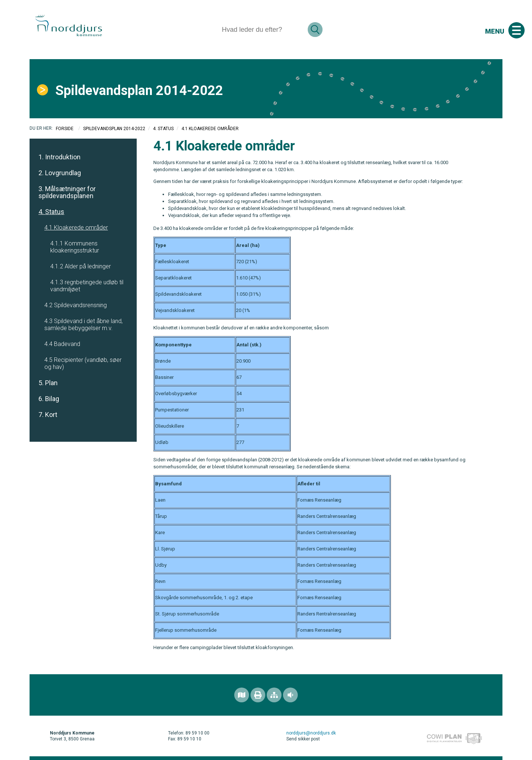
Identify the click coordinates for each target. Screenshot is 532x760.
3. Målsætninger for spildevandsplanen (67, 192)
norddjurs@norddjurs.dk (311, 733)
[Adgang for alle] (290, 695)
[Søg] (262, 30)
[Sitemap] (274, 695)
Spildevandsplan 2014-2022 (114, 129)
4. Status (163, 129)
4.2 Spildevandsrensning (76, 305)
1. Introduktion (59, 157)
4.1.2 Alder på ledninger (81, 266)
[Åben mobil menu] (516, 30)
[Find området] (242, 695)
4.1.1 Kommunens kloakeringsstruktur (75, 247)
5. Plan (48, 383)
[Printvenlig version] (258, 695)
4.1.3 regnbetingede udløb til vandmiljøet (87, 286)
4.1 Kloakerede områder (76, 228)
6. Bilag (49, 399)
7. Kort (48, 415)
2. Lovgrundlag (60, 173)
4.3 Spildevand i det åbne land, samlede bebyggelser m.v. (83, 325)
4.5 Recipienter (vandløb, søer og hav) (83, 363)
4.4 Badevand (62, 344)
